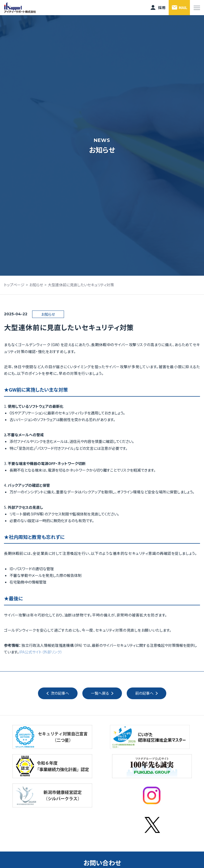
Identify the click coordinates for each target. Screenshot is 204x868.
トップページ (14, 285)
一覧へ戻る (100, 693)
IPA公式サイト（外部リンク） (41, 652)
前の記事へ (144, 693)
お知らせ (36, 285)
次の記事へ (60, 693)
